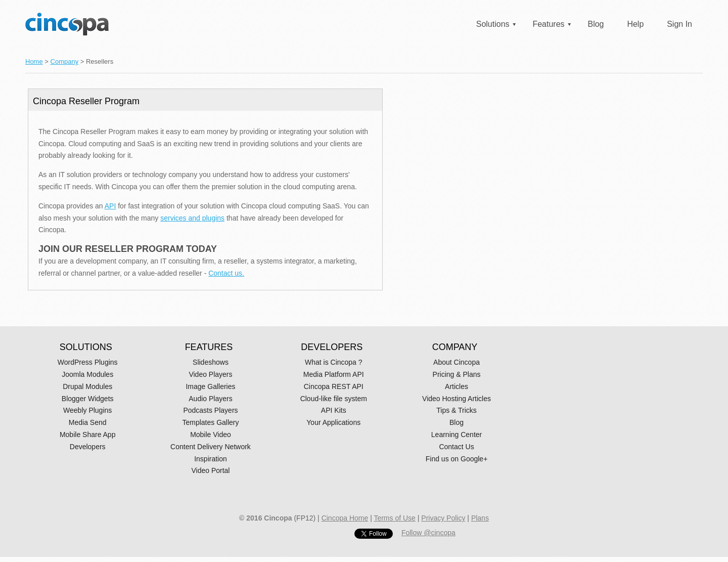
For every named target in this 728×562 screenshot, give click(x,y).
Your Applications (333, 422)
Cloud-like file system (334, 399)
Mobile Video (211, 435)
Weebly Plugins (87, 410)
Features (548, 24)
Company (65, 61)
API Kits (334, 410)
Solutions (493, 24)
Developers (88, 447)
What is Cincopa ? (334, 362)
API (110, 206)
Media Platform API (334, 374)
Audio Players (210, 399)
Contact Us (456, 447)
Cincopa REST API (334, 386)
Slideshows (211, 362)
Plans (480, 518)
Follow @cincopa (428, 533)
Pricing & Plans (457, 374)
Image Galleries (210, 386)
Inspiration (211, 459)
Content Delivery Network (211, 447)
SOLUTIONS (86, 347)
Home (34, 61)
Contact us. (226, 273)
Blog (596, 24)
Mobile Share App (88, 435)
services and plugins (192, 218)
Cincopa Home (345, 518)
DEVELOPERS (332, 347)
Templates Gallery (210, 422)
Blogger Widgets (88, 399)
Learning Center (457, 435)
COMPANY (455, 347)
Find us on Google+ (457, 459)
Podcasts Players (210, 410)
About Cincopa (457, 362)
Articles (457, 386)
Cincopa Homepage (67, 24)
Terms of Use (394, 518)
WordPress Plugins (88, 362)
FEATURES (209, 347)
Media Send (88, 422)
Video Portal (210, 470)
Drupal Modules (87, 386)
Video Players (210, 374)
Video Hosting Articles (457, 399)
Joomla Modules (87, 374)
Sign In (679, 24)
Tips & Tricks (457, 410)
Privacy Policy (443, 518)
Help (635, 24)
